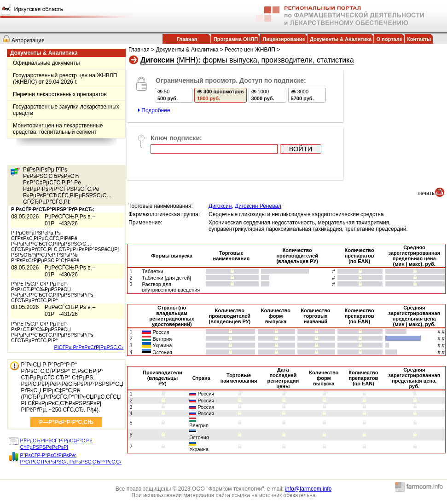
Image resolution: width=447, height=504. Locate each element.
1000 (263, 95)
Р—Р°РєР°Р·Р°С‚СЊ (66, 422)
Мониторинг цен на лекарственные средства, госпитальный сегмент (58, 129)
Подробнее (154, 110)
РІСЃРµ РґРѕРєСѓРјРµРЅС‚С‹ (89, 347)
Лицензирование (284, 39)
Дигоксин (220, 206)
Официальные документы (46, 63)
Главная (187, 39)
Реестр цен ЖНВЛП (250, 50)
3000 (302, 95)
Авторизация (28, 40)
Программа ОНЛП (236, 39)
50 (168, 95)
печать (426, 193)
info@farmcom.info (308, 489)
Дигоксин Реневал (258, 206)
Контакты (419, 39)
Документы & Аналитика (341, 39)
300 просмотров (221, 95)
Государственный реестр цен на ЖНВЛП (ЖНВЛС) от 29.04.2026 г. (65, 79)
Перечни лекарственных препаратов (60, 94)
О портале (389, 39)
